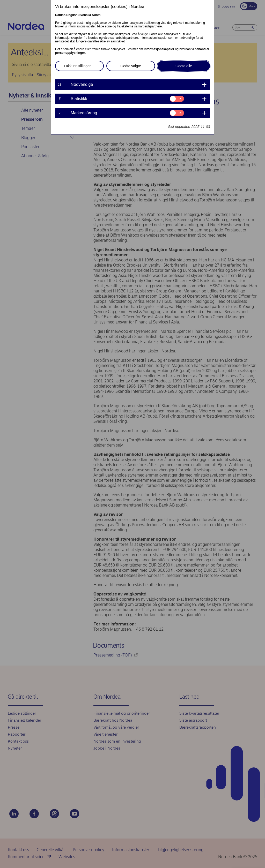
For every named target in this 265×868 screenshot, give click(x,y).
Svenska (85, 15)
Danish (60, 15)
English (72, 15)
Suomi (97, 15)
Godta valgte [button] (131, 66)
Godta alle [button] (184, 66)
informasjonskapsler (159, 49)
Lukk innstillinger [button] (77, 66)
